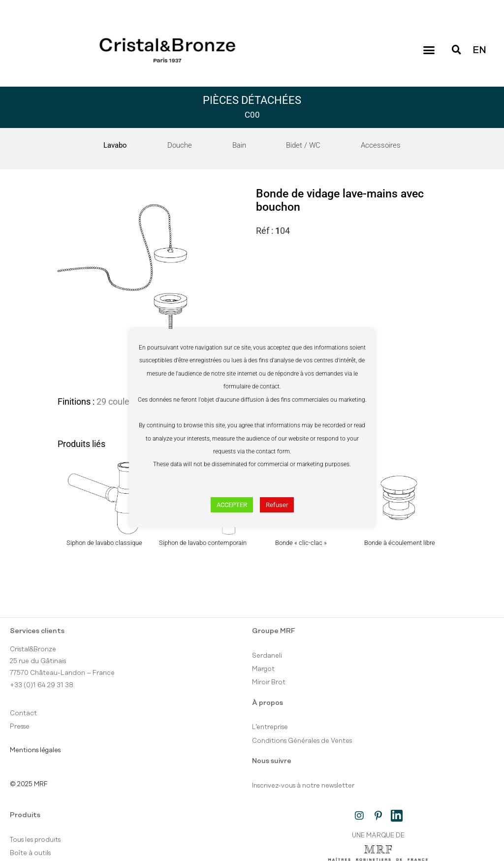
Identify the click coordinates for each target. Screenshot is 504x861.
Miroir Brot (269, 682)
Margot (263, 669)
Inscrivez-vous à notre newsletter (303, 786)
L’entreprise (270, 727)
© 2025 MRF (29, 784)
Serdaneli (267, 656)
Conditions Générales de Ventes (302, 741)
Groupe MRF (274, 631)
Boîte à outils (30, 853)
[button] (429, 50)
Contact (23, 713)
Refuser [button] (277, 505)
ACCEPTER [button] (232, 505)
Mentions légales (35, 750)
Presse (20, 727)
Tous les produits (35, 840)
